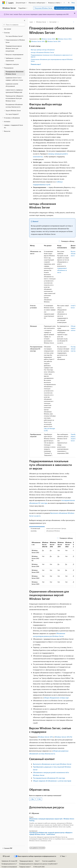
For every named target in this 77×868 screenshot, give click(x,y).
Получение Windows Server (43, 8)
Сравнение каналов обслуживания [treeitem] (12, 85)
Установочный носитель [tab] (35, 530)
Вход (73, 3)
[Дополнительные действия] (74, 22)
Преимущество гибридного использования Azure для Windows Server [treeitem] (14, 98)
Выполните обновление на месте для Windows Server (52, 764)
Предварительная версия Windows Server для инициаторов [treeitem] (14, 48)
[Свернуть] (25, 20)
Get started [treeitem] (7, 29)
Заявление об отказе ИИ (9, 861)
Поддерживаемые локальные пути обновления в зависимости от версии (52, 56)
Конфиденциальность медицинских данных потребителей (38, 864)
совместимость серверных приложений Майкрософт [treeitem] (14, 91)
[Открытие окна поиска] (69, 3)
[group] (52, 350)
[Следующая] (64, 3)
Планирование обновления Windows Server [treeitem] (14, 73)
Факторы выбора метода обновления (43, 50)
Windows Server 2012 (45, 737)
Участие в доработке (49, 861)
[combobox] (14, 25)
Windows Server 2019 (38, 41)
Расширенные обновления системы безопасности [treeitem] (14, 106)
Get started (53, 22)
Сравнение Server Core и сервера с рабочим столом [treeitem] (14, 79)
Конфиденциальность (9, 864)
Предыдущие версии (26, 861)
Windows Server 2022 (65, 39)
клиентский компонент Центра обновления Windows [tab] (56, 530)
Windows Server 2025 (48, 39)
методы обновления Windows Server (42, 52)
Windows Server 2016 (54, 41)
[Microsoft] (4, 3)
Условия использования (9, 867)
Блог (37, 861)
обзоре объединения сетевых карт (56, 698)
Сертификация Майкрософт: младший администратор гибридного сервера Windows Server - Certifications (51, 833)
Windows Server (41, 22)
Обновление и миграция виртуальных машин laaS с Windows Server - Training (52, 820)
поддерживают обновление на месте (62, 270)
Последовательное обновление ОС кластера (49, 778)
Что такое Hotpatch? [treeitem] (12, 114)
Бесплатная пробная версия (64, 8)
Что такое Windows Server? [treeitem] (14, 36)
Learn (31, 22)
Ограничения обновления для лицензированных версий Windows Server (52, 60)
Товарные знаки (24, 867)
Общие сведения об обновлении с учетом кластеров (52, 781)
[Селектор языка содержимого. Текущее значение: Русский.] (6, 856)
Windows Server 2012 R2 (63, 737)
